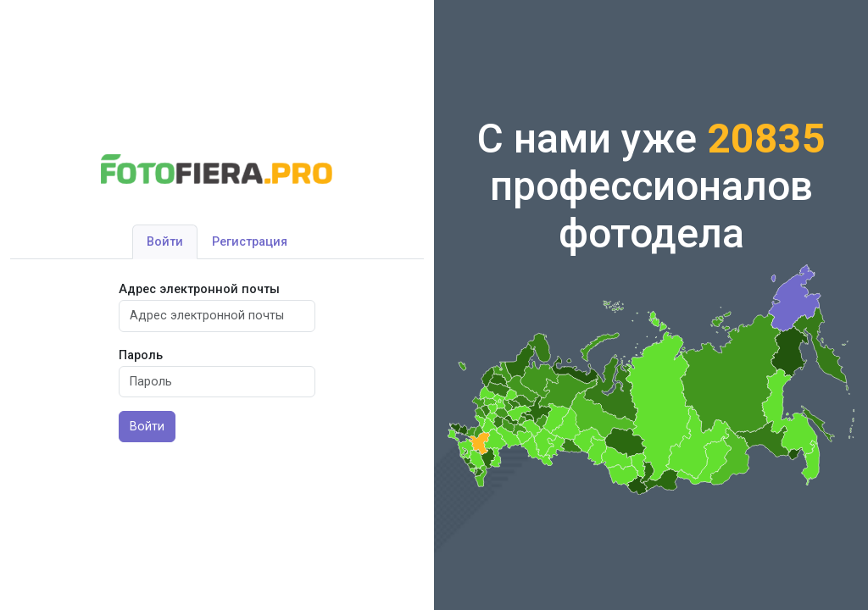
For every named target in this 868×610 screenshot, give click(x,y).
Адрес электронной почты (199, 289)
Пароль (141, 355)
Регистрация (250, 242)
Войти (165, 242)
